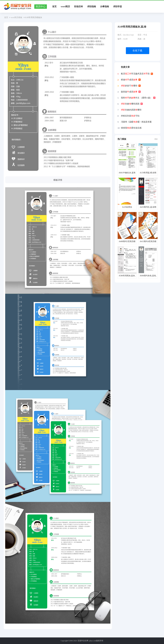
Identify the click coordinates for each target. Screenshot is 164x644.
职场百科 (79, 7)
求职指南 (92, 7)
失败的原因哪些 (131, 110)
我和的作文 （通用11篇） (137, 98)
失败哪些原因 (130, 104)
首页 (54, 7)
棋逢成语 (129, 80)
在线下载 (137, 51)
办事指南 (105, 7)
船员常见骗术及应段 (135, 74)
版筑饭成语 (129, 92)
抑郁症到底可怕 (130, 116)
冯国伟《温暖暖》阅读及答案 (136, 122)
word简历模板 (16, 18)
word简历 (65, 7)
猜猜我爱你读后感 (131, 128)
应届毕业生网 (83, 641)
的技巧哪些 (129, 86)
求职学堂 (118, 7)
